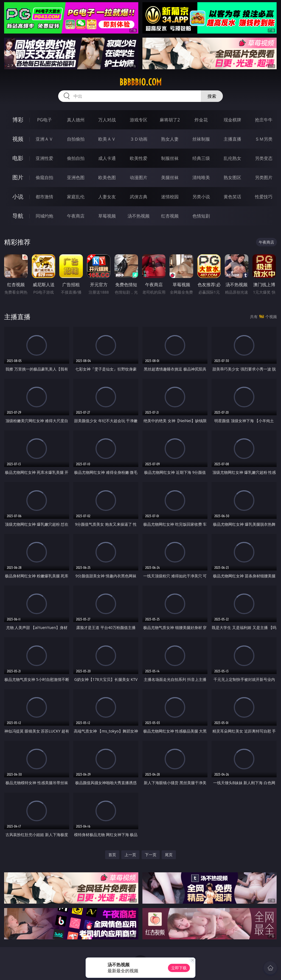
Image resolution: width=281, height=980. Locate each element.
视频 (18, 139)
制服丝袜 (170, 158)
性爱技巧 (264, 197)
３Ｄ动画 (139, 139)
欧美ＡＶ (107, 139)
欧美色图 (107, 177)
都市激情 (44, 197)
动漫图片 (139, 177)
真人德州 (76, 120)
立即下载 (179, 968)
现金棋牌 (232, 120)
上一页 (130, 855)
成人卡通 (107, 158)
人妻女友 (107, 197)
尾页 (169, 855)
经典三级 (201, 158)
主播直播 (232, 139)
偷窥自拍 (44, 177)
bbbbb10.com (140, 82)
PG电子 (44, 120)
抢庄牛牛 (264, 120)
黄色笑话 (232, 197)
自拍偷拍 (76, 139)
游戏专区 (139, 120)
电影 (18, 158)
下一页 (151, 855)
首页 (112, 855)
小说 (18, 197)
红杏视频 (170, 216)
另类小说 (201, 197)
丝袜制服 (201, 139)
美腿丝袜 (170, 177)
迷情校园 (170, 197)
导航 (18, 216)
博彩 (18, 120)
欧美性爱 (139, 158)
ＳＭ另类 (264, 139)
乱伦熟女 (232, 158)
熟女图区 (232, 177)
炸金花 (201, 120)
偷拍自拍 (76, 158)
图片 (18, 177)
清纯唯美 (201, 177)
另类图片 (264, 177)
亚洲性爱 (44, 158)
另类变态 (264, 158)
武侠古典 (139, 197)
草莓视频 (107, 216)
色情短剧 (201, 216)
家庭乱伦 (76, 197)
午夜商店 (76, 216)
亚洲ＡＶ (44, 139)
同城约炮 (44, 216)
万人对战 (107, 120)
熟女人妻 (170, 139)
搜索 (212, 96)
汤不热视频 (139, 216)
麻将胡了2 (170, 120)
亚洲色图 (76, 177)
